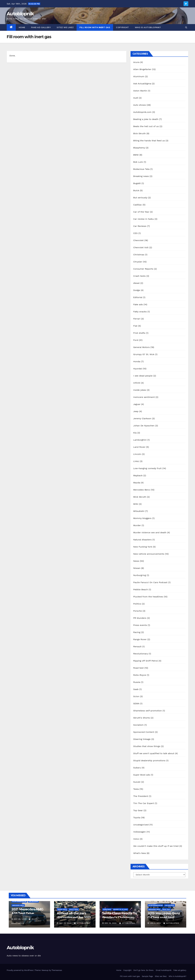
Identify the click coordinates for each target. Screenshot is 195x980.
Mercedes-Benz (142, 490)
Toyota (137, 818)
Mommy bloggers (142, 518)
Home (22, 27)
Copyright (122, 27)
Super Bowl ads (142, 775)
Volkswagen (139, 832)
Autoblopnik (20, 14)
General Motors (141, 347)
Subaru (137, 768)
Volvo (136, 839)
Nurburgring (140, 575)
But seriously (140, 198)
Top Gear (138, 810)
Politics (137, 604)
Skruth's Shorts (142, 718)
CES (135, 233)
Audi (136, 98)
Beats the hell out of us (146, 126)
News (136, 561)
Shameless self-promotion (147, 711)
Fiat (135, 326)
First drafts (139, 333)
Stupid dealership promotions (149, 761)
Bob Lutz (138, 162)
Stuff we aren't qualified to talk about (154, 753)
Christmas (139, 255)
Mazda (137, 483)
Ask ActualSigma (142, 84)
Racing (137, 632)
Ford (136, 340)
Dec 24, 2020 (65, 923)
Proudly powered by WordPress (20, 970)
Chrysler (138, 262)
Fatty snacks (140, 312)
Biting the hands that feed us (149, 141)
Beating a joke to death (146, 119)
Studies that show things (147, 746)
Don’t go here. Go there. (144, 970)
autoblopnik (171, 923)
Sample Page (147, 976)
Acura (136, 62)
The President (141, 796)
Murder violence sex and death (150, 532)
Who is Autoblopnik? (148, 27)
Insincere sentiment (144, 397)
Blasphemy (139, 148)
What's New (140, 853)
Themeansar (57, 970)
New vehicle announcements (149, 554)
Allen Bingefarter (142, 69)
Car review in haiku (144, 219)
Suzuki (137, 782)
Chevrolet (138, 240)
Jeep (136, 411)
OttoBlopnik (82, 923)
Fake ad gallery (41, 27)
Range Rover (140, 639)
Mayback (138, 475)
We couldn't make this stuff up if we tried (156, 846)
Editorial (138, 297)
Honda (137, 361)
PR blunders (140, 618)
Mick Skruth (140, 497)
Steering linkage (142, 739)
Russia (137, 682)
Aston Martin (140, 91)
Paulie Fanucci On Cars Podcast (150, 582)
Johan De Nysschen (144, 426)
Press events (140, 625)
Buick (136, 190)
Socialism (138, 725)
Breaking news (141, 176)
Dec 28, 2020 (20, 919)
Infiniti (137, 383)
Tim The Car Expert (144, 803)
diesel (136, 283)
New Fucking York (143, 547)
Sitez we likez (65, 27)
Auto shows (139, 105)
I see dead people (143, 376)
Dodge (137, 290)
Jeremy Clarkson (142, 418)
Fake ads (138, 304)
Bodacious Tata (141, 169)
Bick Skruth (139, 133)
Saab (136, 689)
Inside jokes (140, 390)
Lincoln (137, 454)
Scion (136, 696)
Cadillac (138, 205)
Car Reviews (140, 226)
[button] (186, 27)
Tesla (136, 789)
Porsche (137, 611)
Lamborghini (140, 440)
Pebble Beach (141, 589)
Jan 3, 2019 (155, 923)
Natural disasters (142, 540)
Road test (138, 668)
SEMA (136, 704)
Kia (135, 433)
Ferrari (137, 319)
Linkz (136, 461)
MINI (136, 504)
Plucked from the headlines (148, 597)
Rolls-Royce (140, 675)
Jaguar (137, 404)
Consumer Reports (143, 269)
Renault (137, 646)
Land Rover (139, 447)
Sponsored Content (144, 732)
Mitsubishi (139, 511)
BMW (136, 155)
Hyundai (138, 369)
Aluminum (139, 76)
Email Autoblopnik (164, 970)
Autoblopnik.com (142, 112)
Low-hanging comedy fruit (147, 468)
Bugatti (137, 183)
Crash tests (139, 276)
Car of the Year (141, 212)
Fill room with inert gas (95, 27)
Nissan (137, 568)
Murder (137, 525)
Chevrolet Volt (141, 247)
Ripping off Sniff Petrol (145, 661)
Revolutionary (141, 654)
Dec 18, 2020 (111, 923)
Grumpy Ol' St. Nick (144, 354)
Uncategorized (141, 825)
